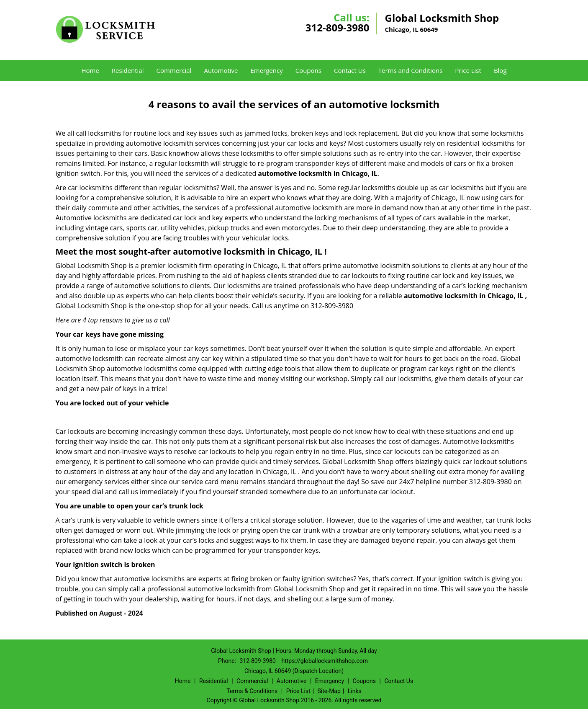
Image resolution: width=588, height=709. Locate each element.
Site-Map (329, 691)
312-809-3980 (338, 27)
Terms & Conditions (252, 691)
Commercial (174, 70)
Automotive (221, 70)
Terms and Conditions (411, 70)
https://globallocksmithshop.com (325, 661)
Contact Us (350, 70)
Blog (500, 70)
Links (355, 691)
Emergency (266, 70)
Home (90, 70)
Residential (128, 70)
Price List (468, 70)
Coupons (308, 70)
